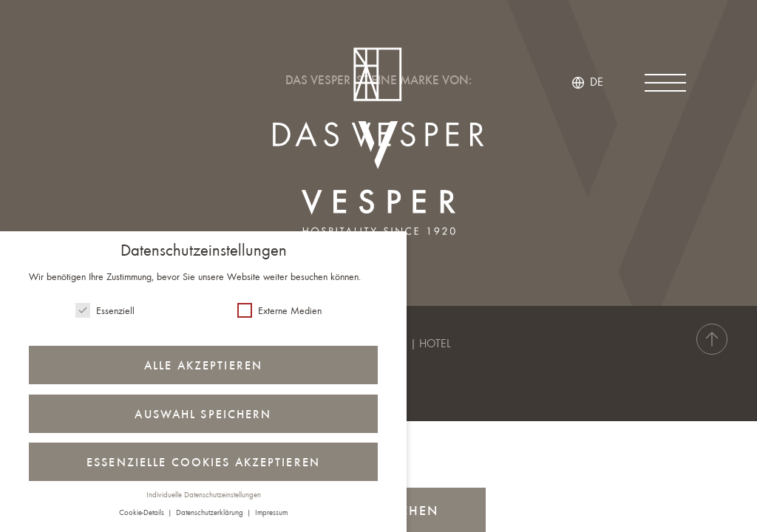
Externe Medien (279, 310)
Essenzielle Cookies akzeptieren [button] (203, 463)
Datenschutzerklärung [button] (211, 513)
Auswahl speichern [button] (203, 415)
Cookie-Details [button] (143, 513)
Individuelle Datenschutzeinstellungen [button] (204, 495)
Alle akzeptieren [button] (203, 366)
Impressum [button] (271, 513)
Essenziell (105, 310)
